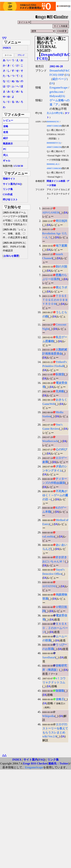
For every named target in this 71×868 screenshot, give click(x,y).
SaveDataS (49, 657)
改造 (6, 132)
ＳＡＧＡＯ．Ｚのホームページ (55, 628)
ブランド (21, 55)
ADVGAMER (51, 213)
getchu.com (56, 92)
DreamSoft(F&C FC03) (54, 56)
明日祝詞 (61, 221)
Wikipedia (49, 716)
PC (5, 149)
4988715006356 (54, 147)
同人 (6, 155)
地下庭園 (61, 246)
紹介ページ (59, 79)
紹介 (6, 138)
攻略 (6, 126)
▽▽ (4, 38)
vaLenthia (48, 537)
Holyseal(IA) (57, 96)
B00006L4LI (53, 164)
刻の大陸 (61, 267)
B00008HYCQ (54, 143)
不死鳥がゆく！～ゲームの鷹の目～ (55, 495)
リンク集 (8, 189)
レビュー (8, 120)
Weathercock (50, 441)
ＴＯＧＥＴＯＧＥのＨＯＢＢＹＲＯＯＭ (55, 300)
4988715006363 (54, 168)
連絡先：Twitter (58, 763)
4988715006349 (54, 126)
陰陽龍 (60, 691)
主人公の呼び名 (55, 113)
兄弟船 (60, 391)
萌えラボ (61, 287)
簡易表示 (8, 144)
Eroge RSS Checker (35, 763)
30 (22, 166)
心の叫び (61, 449)
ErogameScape (59, 88)
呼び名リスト (10, 200)
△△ (4, 755)
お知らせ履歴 (11, 256)
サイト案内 (9, 184)
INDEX (7, 48)
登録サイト (9, 179)
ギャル (7, 161)
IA (67, 75)
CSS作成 (8, 194)
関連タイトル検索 (56, 181)
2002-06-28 (56, 66)
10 (18, 166)
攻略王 (60, 699)
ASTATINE (49, 586)
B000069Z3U (53, 122)
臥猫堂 (60, 374)
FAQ (19, 184)
